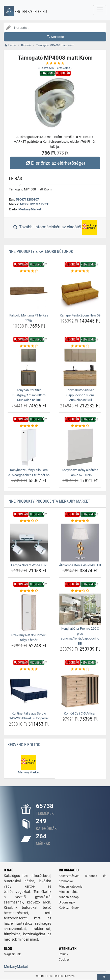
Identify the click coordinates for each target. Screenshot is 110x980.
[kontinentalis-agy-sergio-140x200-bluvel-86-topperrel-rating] (29, 669)
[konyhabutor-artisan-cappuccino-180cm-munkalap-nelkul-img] (80, 367)
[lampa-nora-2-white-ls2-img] (29, 543)
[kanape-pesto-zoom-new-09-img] (80, 293)
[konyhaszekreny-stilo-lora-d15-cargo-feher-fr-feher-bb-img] (29, 447)
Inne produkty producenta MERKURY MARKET (49, 501)
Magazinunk (12, 954)
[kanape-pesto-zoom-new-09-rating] (80, 271)
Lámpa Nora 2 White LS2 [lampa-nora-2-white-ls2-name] (29, 565)
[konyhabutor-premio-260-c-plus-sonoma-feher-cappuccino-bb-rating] (80, 591)
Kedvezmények (69, 908)
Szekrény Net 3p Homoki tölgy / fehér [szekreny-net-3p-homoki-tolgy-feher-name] (29, 638)
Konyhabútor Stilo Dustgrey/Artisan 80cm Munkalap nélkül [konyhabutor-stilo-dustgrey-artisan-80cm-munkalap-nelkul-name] (29, 395)
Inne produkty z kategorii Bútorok (40, 251)
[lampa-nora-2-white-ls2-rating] (29, 521)
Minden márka (69, 892)
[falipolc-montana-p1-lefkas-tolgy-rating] (29, 271)
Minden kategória (71, 887)
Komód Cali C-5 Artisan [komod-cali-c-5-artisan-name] (80, 713)
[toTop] (104, 977)
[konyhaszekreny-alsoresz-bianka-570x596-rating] (80, 426)
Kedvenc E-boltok (24, 745)
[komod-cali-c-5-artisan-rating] (80, 669)
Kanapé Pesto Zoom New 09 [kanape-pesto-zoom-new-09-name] (80, 315)
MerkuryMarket (30, 209)
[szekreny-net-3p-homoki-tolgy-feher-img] (29, 612)
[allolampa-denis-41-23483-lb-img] (80, 543)
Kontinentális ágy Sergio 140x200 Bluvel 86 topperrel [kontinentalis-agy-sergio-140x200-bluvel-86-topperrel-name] (29, 716)
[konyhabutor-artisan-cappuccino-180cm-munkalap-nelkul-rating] (80, 346)
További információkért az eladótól (55, 227)
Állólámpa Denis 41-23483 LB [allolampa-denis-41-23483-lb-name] (80, 565)
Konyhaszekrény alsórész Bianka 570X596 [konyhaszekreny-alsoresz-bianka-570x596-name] (80, 472)
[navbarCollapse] (100, 10)
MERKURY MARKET (34, 204)
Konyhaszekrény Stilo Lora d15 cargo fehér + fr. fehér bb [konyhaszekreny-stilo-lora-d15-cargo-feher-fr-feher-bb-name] (29, 472)
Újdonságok (67, 902)
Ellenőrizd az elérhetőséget (55, 163)
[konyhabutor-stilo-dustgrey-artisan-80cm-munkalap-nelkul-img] (29, 367)
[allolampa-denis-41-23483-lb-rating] (80, 521)
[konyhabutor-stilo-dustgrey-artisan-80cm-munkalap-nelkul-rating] (29, 346)
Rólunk (63, 954)
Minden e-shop (69, 897)
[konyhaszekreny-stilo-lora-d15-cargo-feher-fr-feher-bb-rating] (29, 426)
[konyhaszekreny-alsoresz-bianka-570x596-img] (80, 447)
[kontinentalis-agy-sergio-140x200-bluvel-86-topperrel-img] (29, 691)
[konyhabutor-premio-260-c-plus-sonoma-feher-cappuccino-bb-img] (80, 609)
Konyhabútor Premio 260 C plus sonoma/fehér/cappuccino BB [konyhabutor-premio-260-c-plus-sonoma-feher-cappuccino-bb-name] (80, 636)
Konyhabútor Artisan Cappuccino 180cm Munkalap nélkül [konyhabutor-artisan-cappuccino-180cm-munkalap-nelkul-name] (80, 395)
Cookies (64, 960)
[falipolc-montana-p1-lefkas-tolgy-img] (29, 293)
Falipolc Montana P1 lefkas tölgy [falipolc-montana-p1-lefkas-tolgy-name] (29, 318)
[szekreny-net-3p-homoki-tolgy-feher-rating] (29, 591)
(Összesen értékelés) (55, 68)
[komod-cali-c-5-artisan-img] (80, 691)
